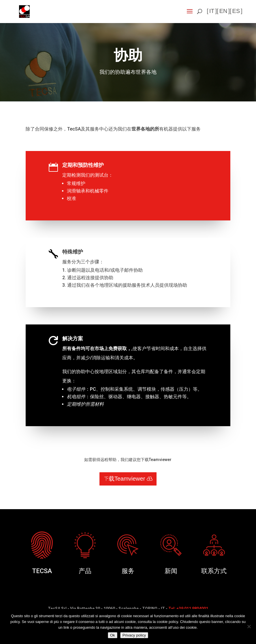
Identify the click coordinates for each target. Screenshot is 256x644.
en (223, 11)
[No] (249, 626)
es (236, 11)
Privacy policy (134, 635)
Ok (113, 635)
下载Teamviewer (124, 479)
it (212, 11)
